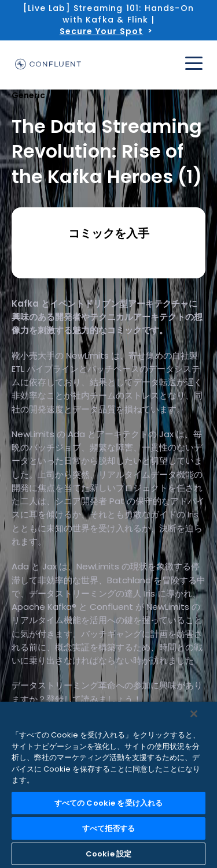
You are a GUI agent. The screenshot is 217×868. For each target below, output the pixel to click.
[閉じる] (194, 714)
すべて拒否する (109, 828)
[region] (108, 785)
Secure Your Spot (102, 31)
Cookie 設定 (108, 854)
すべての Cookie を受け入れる (108, 803)
